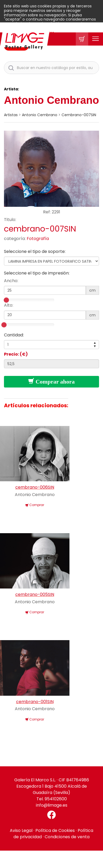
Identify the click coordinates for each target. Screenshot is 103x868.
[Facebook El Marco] (51, 815)
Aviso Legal (21, 830)
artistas (11, 115)
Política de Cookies (55, 830)
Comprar (35, 505)
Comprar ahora (51, 381)
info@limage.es (52, 805)
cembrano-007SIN (79, 115)
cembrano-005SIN (35, 594)
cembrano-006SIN (35, 487)
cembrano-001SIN (35, 702)
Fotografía (38, 239)
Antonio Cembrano (51, 100)
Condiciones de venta (67, 837)
